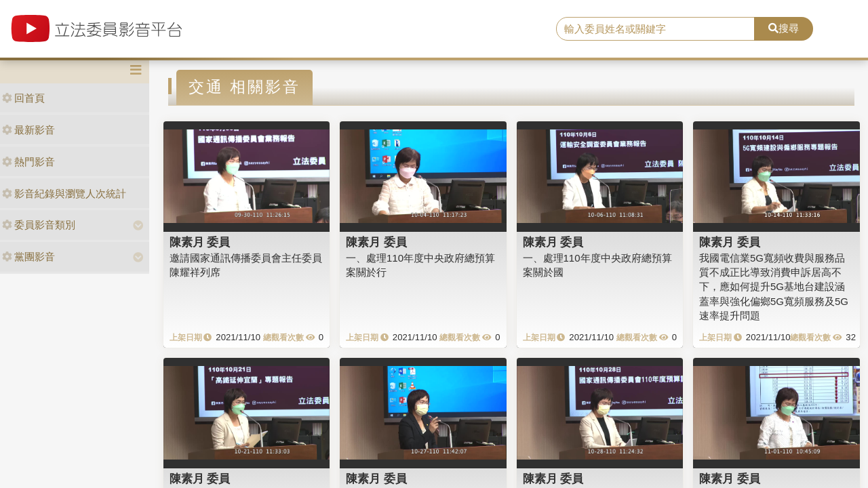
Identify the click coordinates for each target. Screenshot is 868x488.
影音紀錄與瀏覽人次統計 (64, 194)
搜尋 (784, 28)
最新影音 (28, 130)
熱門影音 (28, 162)
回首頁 (23, 98)
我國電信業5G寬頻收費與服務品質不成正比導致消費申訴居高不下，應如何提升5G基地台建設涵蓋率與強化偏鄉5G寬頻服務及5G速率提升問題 (774, 287)
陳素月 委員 (200, 242)
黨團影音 (28, 257)
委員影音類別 (39, 225)
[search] (655, 29)
